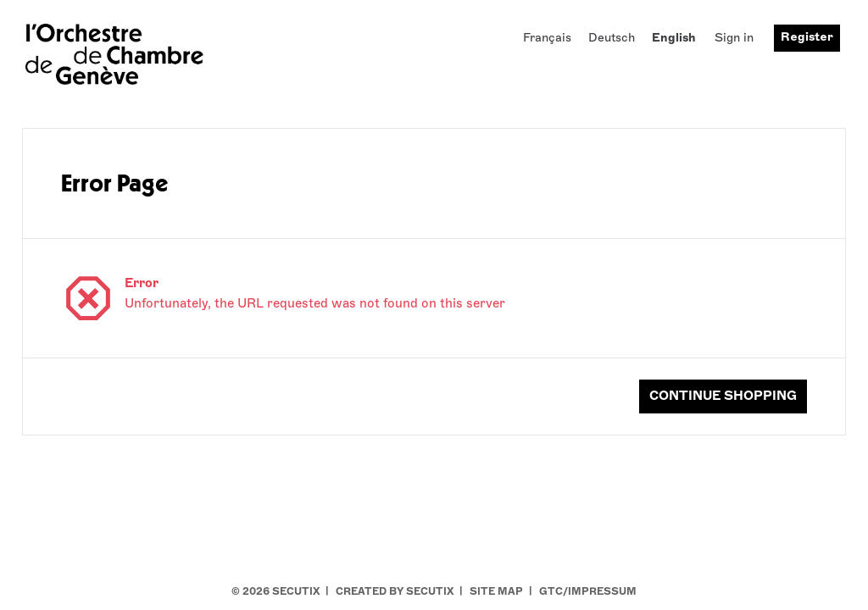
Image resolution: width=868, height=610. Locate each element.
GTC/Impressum (588, 591)
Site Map (496, 591)
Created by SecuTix (395, 591)
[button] (723, 396)
